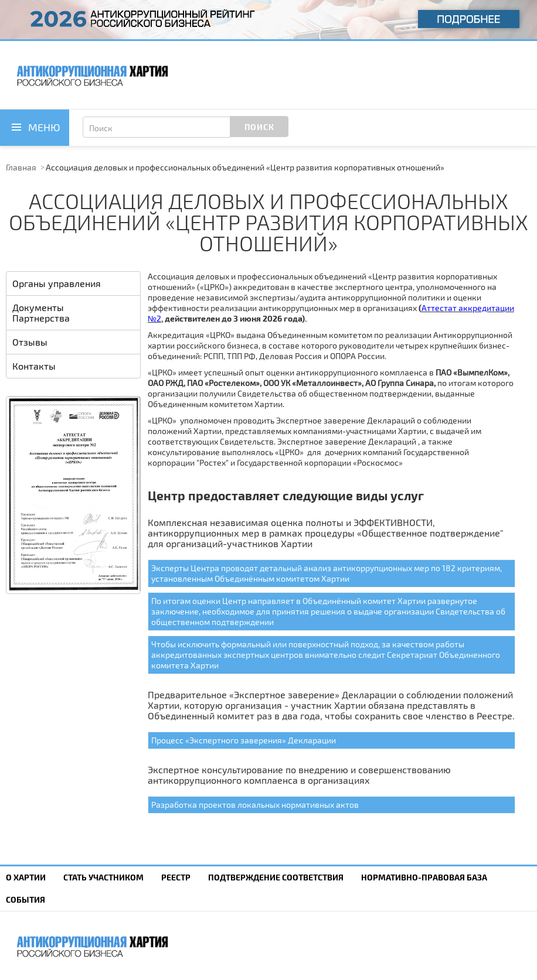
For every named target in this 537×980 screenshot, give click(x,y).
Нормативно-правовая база (424, 877)
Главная (21, 167)
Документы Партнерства (41, 313)
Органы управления (57, 283)
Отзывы (30, 342)
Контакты (34, 366)
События (26, 899)
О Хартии (26, 877)
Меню (44, 127)
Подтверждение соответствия (276, 877)
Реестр (176, 877)
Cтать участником (103, 877)
